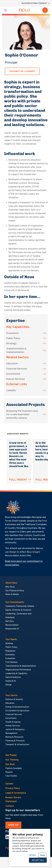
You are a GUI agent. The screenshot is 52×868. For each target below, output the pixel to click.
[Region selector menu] (36, 3)
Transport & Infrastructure (17, 745)
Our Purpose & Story (15, 591)
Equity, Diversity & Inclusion (18, 610)
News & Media (12, 594)
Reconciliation (12, 625)
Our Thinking (12, 760)
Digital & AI (11, 681)
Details (33, 855)
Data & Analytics (13, 677)
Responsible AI (12, 629)
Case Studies (11, 776)
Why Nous (10, 587)
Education (12, 363)
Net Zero (10, 621)
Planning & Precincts (15, 741)
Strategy (11, 343)
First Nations (11, 662)
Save (43, 855)
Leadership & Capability (16, 674)
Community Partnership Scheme (20, 606)
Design (9, 685)
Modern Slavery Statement (13, 800)
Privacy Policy (13, 788)
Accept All (38, 860)
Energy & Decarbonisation (17, 707)
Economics (12, 333)
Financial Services (17, 369)
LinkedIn (11, 390)
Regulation (10, 651)
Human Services (15, 379)
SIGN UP (13, 825)
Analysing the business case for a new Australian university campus (22, 414)
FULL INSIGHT (18, 480)
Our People (11, 755)
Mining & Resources (15, 737)
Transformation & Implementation (16, 350)
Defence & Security (14, 700)
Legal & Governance (16, 793)
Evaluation (10, 659)
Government (13, 374)
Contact (10, 806)
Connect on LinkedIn (22, 71)
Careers (9, 784)
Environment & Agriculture (17, 711)
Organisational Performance (18, 670)
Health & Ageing (13, 722)
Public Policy (13, 338)
